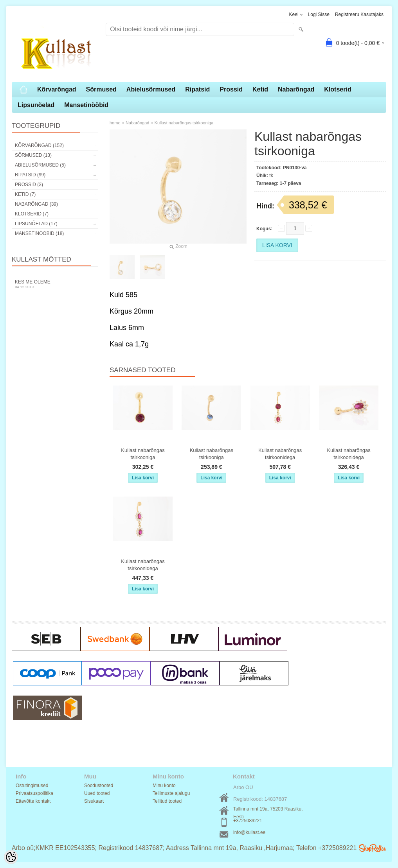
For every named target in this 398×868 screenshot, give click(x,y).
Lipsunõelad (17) (36, 224)
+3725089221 (248, 821)
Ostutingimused (32, 786)
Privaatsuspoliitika (34, 793)
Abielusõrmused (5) (40, 165)
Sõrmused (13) (33, 155)
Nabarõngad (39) (36, 204)
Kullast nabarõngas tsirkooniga (184, 123)
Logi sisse (319, 14)
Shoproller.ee (373, 848)
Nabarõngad (296, 89)
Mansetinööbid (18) (39, 233)
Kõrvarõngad (57, 89)
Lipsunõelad (36, 105)
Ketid (260, 89)
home (115, 123)
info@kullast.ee (249, 832)
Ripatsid (197, 89)
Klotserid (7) (32, 214)
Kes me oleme (55, 284)
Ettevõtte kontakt (33, 801)
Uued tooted (97, 793)
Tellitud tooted (167, 801)
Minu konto (164, 786)
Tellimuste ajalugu (171, 793)
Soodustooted (99, 786)
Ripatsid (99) (30, 175)
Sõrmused (101, 89)
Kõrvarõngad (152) (39, 145)
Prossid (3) (29, 185)
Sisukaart (94, 801)
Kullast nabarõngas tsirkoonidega (280, 454)
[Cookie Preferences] (11, 857)
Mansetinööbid (86, 105)
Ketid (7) (25, 194)
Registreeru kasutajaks (359, 14)
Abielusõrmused (151, 89)
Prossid (231, 89)
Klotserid (338, 89)
